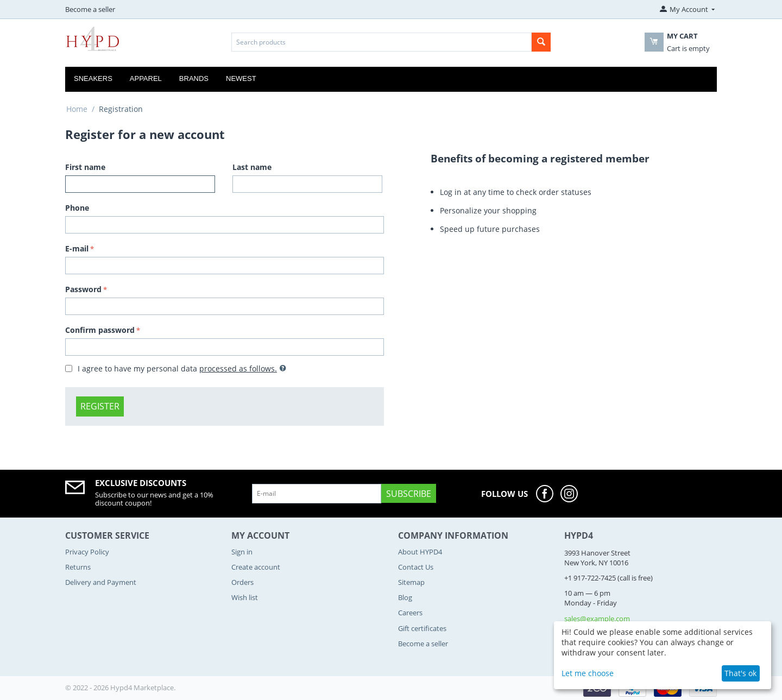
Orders (242, 582)
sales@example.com (597, 619)
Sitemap (411, 582)
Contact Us (416, 567)
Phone (77, 208)
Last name (252, 167)
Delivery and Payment (101, 582)
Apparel (146, 78)
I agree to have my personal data (176, 368)
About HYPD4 (420, 552)
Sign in (242, 552)
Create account (256, 567)
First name (85, 167)
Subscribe (409, 494)
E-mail (77, 248)
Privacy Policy (87, 552)
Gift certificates (422, 628)
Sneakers (93, 78)
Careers (410, 613)
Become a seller (90, 9)
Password (83, 289)
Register (100, 406)
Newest (241, 78)
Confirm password (100, 330)
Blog (405, 597)
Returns (78, 567)
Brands (194, 78)
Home (77, 109)
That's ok (740, 673)
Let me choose (588, 673)
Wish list (245, 597)
